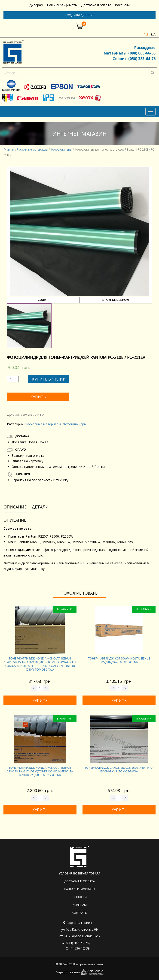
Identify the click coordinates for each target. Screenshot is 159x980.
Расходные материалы (32, 150)
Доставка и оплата (96, 5)
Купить (38, 397)
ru (146, 35)
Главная (9, 150)
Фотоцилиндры (61, 150)
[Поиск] (153, 73)
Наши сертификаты (62, 5)
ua (153, 35)
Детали (40, 507)
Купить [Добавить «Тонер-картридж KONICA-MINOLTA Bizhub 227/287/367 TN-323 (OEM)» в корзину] (119, 701)
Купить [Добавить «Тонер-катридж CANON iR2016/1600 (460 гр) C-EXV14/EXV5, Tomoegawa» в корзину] (119, 810)
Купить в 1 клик (49, 379)
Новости (80, 897)
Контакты (80, 913)
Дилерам (36, 5)
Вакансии (122, 5)
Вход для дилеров (79, 15)
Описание (15, 507)
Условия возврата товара (79, 873)
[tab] (17, 507)
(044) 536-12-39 (78, 948)
